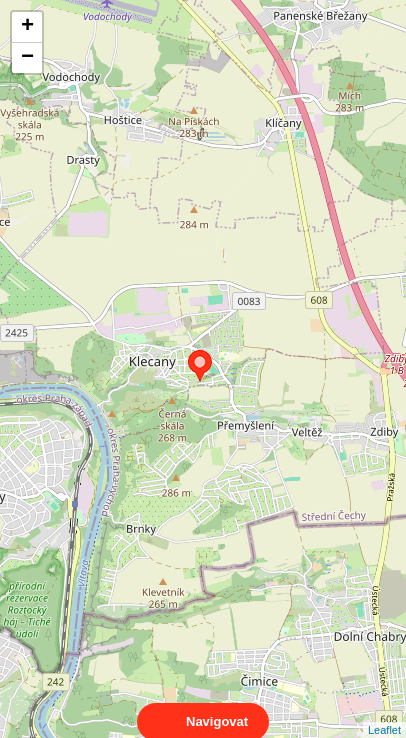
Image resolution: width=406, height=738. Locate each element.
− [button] (27, 58)
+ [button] (27, 27)
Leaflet (384, 712)
